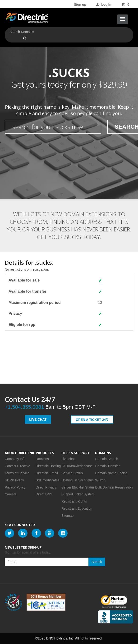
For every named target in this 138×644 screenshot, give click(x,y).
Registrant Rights (74, 501)
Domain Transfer (107, 466)
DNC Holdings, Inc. (60, 638)
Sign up (80, 5)
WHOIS (101, 480)
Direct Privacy (46, 487)
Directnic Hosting (48, 466)
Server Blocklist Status (78, 487)
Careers (11, 494)
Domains (42, 459)
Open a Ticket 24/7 (92, 420)
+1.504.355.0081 (24, 407)
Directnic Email (47, 473)
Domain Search (107, 459)
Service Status (72, 473)
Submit (97, 562)
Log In (103, 5)
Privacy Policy (15, 487)
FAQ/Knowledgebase (77, 466)
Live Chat (38, 419)
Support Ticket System (78, 494)
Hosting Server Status (78, 480)
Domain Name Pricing (111, 473)
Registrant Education (77, 508)
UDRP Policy (14, 480)
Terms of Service (17, 473)
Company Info (15, 459)
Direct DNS (44, 494)
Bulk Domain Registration (114, 487)
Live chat (68, 459)
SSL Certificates (48, 480)
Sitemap (67, 516)
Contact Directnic (17, 466)
